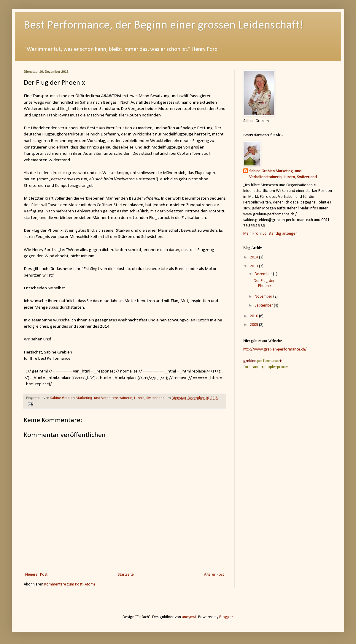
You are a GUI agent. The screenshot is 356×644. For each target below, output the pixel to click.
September (264, 306)
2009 (254, 325)
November (264, 297)
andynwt (189, 617)
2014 (254, 257)
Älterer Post (214, 575)
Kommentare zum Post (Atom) (70, 584)
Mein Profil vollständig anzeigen (270, 234)
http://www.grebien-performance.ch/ (275, 349)
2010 (254, 316)
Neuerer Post (36, 575)
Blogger (226, 617)
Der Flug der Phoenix (264, 283)
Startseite (126, 575)
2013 (254, 266)
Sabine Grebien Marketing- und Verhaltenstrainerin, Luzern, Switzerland (283, 174)
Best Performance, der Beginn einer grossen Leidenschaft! (164, 26)
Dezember (264, 274)
